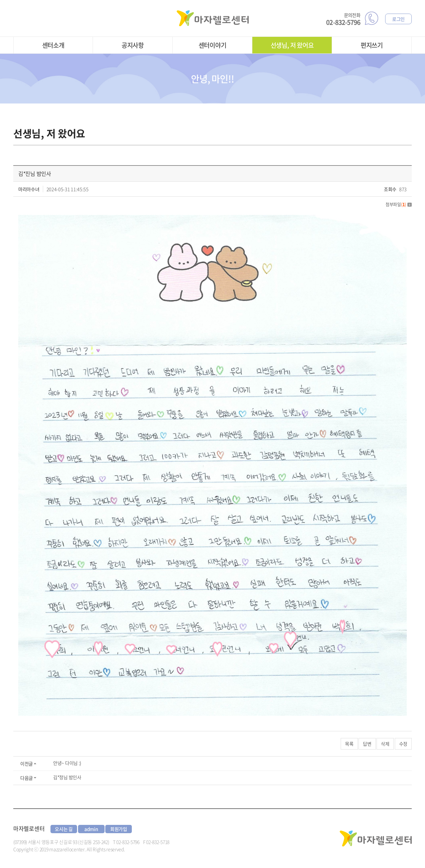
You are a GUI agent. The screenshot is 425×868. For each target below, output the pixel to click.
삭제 (385, 744)
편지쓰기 (372, 45)
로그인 (398, 19)
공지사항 (133, 45)
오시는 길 (64, 829)
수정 (403, 744)
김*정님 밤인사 (67, 777)
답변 (367, 744)
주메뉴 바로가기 (0, 0)
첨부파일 (399, 204)
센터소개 (53, 45)
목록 (349, 744)
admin (91, 829)
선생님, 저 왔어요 (292, 45)
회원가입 (119, 829)
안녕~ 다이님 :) (67, 763)
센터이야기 (212, 45)
